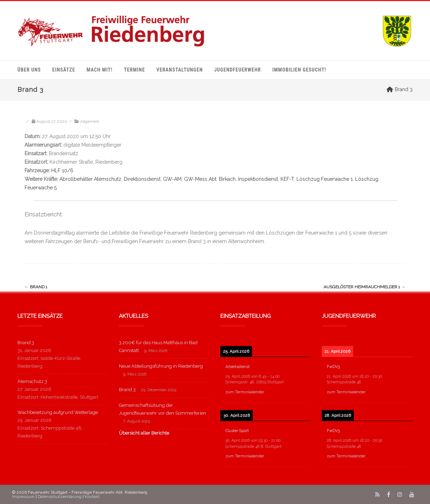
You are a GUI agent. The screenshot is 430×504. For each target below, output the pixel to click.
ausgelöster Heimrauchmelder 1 (365, 287)
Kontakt (92, 497)
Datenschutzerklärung (60, 497)
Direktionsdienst (142, 179)
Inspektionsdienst (258, 179)
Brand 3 (26, 343)
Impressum (23, 497)
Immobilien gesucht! (299, 70)
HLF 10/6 (62, 170)
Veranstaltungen (179, 70)
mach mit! (99, 70)
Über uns (29, 70)
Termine (134, 70)
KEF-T (287, 179)
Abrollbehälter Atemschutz (90, 179)
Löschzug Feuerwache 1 (325, 179)
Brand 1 (36, 287)
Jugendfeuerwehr (238, 70)
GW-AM (172, 179)
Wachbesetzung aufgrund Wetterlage (58, 412)
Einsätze (64, 70)
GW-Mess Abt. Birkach (210, 179)
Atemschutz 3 (32, 381)
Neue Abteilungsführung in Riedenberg (161, 366)
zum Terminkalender (245, 392)
